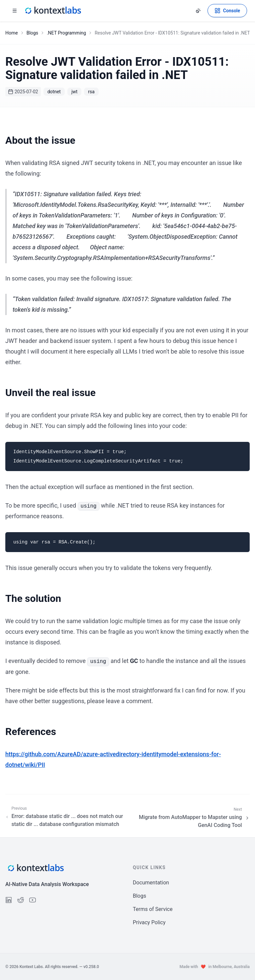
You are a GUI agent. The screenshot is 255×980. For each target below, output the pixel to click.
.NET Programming (66, 33)
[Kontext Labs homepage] (52, 11)
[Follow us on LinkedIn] (9, 900)
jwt (74, 92)
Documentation (151, 883)
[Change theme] (198, 11)
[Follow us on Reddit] (21, 900)
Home (12, 33)
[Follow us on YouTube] (33, 900)
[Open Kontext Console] (227, 11)
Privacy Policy (149, 922)
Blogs (32, 33)
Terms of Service (153, 909)
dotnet (54, 92)
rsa (91, 92)
